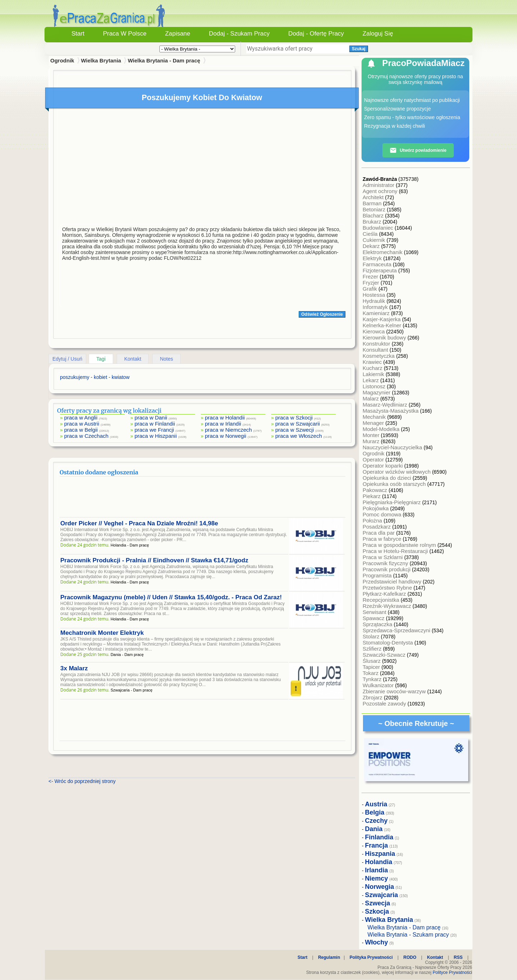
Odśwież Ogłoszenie (322, 314)
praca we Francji (154, 430)
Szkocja (377, 911)
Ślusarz (372, 661)
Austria (376, 804)
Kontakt (133, 359)
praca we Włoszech (299, 436)
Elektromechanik (383, 252)
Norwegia (380, 887)
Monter (372, 435)
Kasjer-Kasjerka (382, 319)
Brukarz (373, 222)
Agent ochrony (381, 191)
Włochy (377, 942)
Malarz (371, 398)
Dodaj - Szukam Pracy (239, 34)
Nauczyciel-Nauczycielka (393, 447)
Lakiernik (374, 374)
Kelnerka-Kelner (383, 325)
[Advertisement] (202, 168)
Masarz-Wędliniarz (386, 405)
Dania (374, 829)
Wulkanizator (379, 685)
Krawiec (373, 362)
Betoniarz (375, 209)
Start (78, 34)
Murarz (372, 441)
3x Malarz (74, 668)
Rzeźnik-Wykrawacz (388, 606)
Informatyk (376, 307)
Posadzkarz (378, 527)
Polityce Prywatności (452, 972)
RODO (410, 957)
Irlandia (377, 870)
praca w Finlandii (155, 424)
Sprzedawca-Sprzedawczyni (397, 630)
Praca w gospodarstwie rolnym (400, 545)
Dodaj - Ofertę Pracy (316, 34)
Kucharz (373, 368)
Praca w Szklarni (383, 557)
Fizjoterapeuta (380, 270)
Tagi (101, 359)
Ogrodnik (374, 453)
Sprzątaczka (378, 624)
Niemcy (377, 878)
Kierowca (374, 331)
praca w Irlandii (223, 424)
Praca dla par (379, 533)
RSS (458, 957)
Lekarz (371, 380)
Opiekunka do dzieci (388, 478)
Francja (377, 845)
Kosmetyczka (379, 356)
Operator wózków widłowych (397, 472)
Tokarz (371, 673)
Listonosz (375, 386)
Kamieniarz (377, 313)
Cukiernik (375, 240)
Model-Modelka (382, 429)
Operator (374, 459)
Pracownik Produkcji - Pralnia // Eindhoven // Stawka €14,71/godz (154, 560)
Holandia (379, 862)
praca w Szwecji (295, 430)
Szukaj (359, 49)
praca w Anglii (81, 418)
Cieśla (371, 234)
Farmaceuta (378, 264)
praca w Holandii (225, 418)
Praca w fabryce (383, 539)
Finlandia (379, 837)
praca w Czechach (86, 436)
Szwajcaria (382, 895)
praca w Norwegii (226, 436)
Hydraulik (375, 301)
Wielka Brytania (101, 60)
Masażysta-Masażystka (391, 411)
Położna (373, 521)
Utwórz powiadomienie (418, 150)
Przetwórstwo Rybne (388, 588)
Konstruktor (377, 344)
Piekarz (372, 496)
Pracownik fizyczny (386, 563)
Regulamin (329, 957)
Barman (373, 203)
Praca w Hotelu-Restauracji (396, 551)
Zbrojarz (373, 697)
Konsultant (376, 350)
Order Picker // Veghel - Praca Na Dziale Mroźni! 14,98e (139, 523)
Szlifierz (373, 649)
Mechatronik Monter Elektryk (102, 633)
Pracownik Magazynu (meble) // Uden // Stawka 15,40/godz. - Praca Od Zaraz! (171, 597)
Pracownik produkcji (387, 569)
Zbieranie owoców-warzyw (395, 691)
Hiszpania (380, 854)
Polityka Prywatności (371, 957)
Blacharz (374, 215)
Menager (374, 423)
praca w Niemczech (229, 430)
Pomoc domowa (383, 514)
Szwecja (378, 903)
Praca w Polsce (125, 34)
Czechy (376, 821)
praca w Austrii (82, 424)
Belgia (375, 812)
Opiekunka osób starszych (395, 484)
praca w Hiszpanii (156, 436)
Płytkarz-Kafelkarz (385, 594)
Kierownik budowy (385, 337)
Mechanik (375, 417)
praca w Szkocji (294, 418)
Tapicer (372, 667)
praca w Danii (151, 418)
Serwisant (375, 612)
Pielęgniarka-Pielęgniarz (392, 502)
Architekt (374, 197)
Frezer (371, 276)
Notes (166, 359)
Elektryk (373, 258)
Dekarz (372, 246)
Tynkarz (373, 679)
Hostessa (375, 295)
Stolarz (372, 636)
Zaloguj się (378, 34)
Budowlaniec (379, 228)
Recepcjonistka (382, 600)
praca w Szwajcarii (298, 424)
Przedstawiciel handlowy (393, 582)
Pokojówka (376, 508)
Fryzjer (372, 283)
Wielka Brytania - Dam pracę (164, 60)
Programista (378, 575)
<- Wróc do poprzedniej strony (82, 781)
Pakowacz (376, 490)
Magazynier (377, 392)
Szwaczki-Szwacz (385, 655)
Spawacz (374, 618)
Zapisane (178, 34)
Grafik (371, 289)
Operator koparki (383, 466)
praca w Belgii (81, 430)
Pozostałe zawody (385, 704)
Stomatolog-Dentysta (388, 643)
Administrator (379, 185)
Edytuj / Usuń (67, 359)
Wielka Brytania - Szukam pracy (408, 935)
